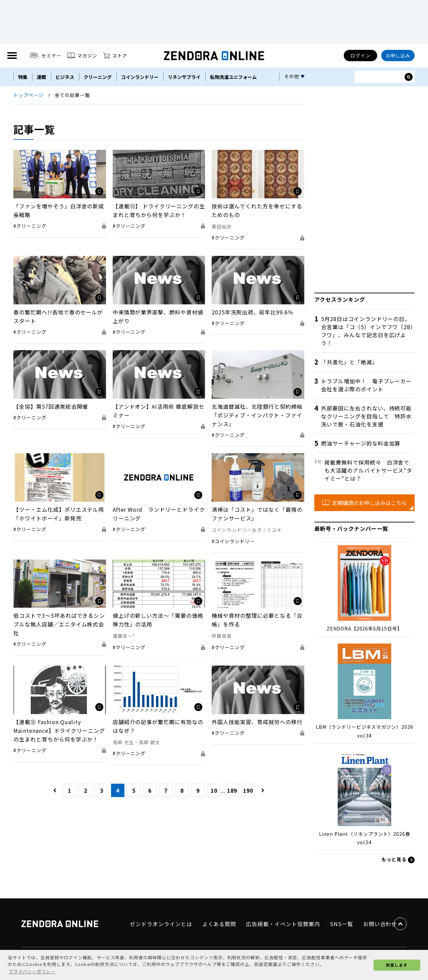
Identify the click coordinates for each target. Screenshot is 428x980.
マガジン (82, 56)
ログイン (360, 56)
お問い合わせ (380, 924)
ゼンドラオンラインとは (161, 924)
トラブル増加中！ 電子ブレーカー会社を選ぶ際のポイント (366, 385)
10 (214, 790)
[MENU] (12, 56)
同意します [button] (397, 965)
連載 (41, 77)
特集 (23, 77)
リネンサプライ (184, 77)
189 (232, 790)
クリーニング (98, 77)
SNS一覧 (342, 924)
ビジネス (65, 77)
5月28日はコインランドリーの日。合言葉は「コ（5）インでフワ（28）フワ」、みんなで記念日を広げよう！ (367, 331)
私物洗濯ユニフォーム (233, 77)
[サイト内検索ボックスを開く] (409, 77)
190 (248, 790)
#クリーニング (30, 226)
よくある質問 (219, 924)
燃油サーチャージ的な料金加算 (361, 443)
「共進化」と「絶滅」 (349, 362)
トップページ (28, 95)
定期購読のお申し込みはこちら (365, 503)
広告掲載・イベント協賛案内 (283, 924)
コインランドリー (140, 77)
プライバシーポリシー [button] (32, 971)
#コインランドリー (233, 541)
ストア (115, 56)
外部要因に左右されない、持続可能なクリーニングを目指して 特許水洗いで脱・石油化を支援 (366, 416)
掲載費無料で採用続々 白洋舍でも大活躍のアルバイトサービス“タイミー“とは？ (368, 470)
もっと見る (398, 860)
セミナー (46, 56)
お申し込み (398, 56)
